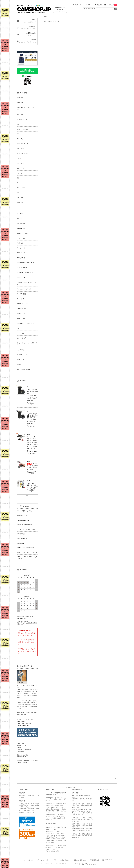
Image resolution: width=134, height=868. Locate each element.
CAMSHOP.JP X (21, 722)
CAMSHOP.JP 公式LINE (23, 725)
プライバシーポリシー (52, 860)
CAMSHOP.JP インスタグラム (25, 724)
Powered (83, 864)
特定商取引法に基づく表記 (97, 860)
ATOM (111, 860)
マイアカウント (79, 5)
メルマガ (62, 788)
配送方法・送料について (81, 860)
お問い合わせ (41, 860)
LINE (73, 788)
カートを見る (112, 5)
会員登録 (100, 5)
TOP (45, 17)
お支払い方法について (66, 860)
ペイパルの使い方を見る (52, 851)
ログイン (90, 5)
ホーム (23, 860)
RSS (107, 860)
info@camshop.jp (22, 618)
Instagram (69, 788)
